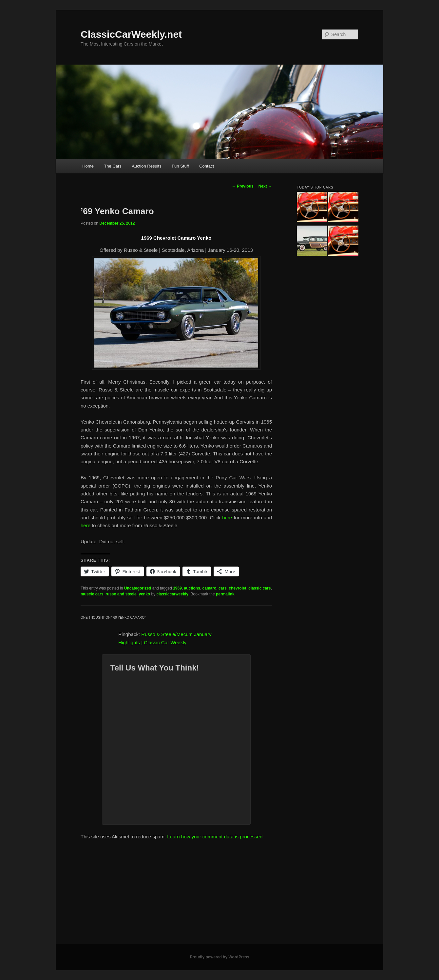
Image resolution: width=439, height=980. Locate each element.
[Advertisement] (220, 895)
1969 (177, 588)
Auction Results (146, 166)
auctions (192, 588)
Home (88, 166)
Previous (243, 186)
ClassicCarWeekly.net (131, 34)
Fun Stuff (180, 166)
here (227, 518)
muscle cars (92, 594)
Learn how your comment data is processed (215, 837)
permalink (225, 594)
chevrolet (237, 588)
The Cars (113, 166)
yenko (144, 594)
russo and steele (121, 594)
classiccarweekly (172, 594)
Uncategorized (138, 588)
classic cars (259, 588)
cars (223, 588)
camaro (210, 588)
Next (265, 186)
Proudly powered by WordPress (219, 957)
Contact (207, 166)
